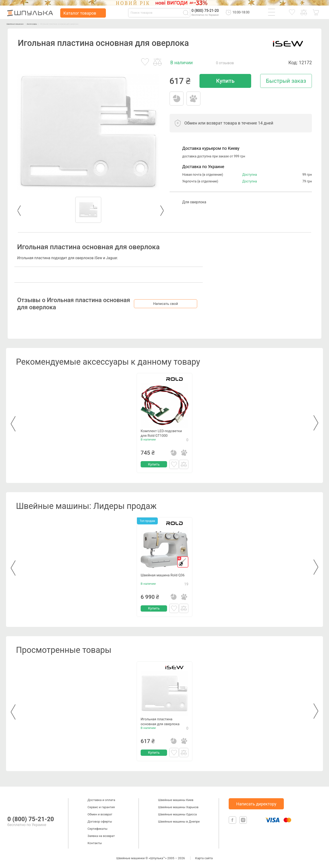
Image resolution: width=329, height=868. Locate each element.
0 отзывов (225, 63)
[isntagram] (243, 823)
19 (186, 589)
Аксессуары (45, 24)
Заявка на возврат (101, 836)
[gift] (183, 562)
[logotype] (12, 803)
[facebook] (233, 823)
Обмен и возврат (100, 814)
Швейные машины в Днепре (179, 822)
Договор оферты (100, 822)
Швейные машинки (20, 24)
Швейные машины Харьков (178, 807)
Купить (225, 81)
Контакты (95, 843)
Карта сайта (204, 858)
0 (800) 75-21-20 (205, 11)
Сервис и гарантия (101, 807)
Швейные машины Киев (176, 800)
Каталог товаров (80, 13)
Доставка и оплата (101, 800)
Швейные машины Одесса (177, 814)
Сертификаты (98, 829)
